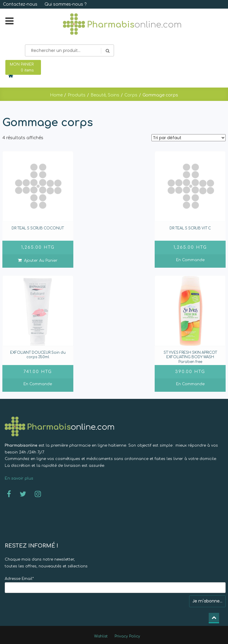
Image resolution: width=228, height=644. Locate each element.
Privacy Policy (127, 636)
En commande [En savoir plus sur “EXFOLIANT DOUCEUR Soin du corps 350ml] (38, 384)
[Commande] (189, 138)
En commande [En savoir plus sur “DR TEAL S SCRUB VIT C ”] (190, 260)
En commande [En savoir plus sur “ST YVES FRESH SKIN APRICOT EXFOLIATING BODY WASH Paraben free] (190, 384)
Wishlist (101, 636)
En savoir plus (19, 478)
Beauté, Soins (105, 95)
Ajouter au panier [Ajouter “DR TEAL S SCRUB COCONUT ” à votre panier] (41, 261)
